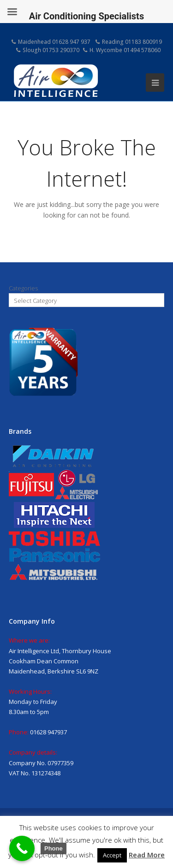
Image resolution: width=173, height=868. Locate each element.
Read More (147, 855)
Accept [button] (112, 855)
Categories (23, 288)
